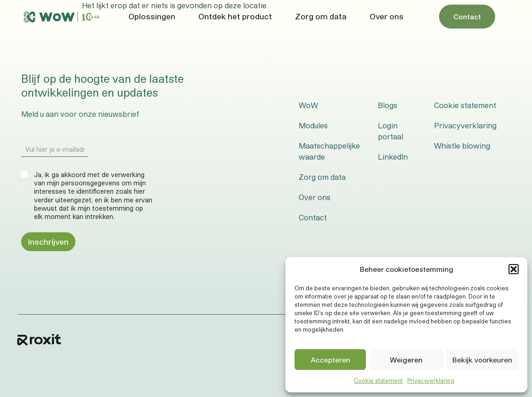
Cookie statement (378, 380)
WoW (308, 105)
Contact (313, 217)
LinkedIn (393, 157)
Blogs (387, 105)
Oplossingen (152, 16)
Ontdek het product (235, 16)
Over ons (387, 16)
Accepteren (330, 360)
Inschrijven (48, 242)
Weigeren (406, 360)
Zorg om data (321, 16)
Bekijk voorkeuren (482, 360)
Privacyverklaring (431, 380)
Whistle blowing (462, 146)
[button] (514, 269)
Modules (313, 125)
